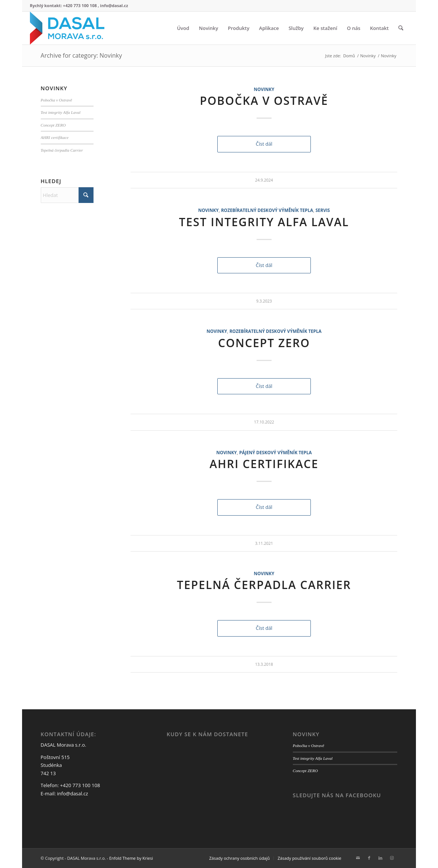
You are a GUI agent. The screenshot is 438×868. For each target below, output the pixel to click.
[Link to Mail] (358, 858)
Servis (323, 210)
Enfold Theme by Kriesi (131, 858)
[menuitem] (183, 28)
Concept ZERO (264, 343)
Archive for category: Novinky (81, 55)
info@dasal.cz (73, 793)
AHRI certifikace (264, 464)
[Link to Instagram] (392, 858)
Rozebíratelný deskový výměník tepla (267, 210)
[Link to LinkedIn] (380, 858)
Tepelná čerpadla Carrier (264, 585)
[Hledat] (401, 28)
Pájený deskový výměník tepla (275, 452)
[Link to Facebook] (369, 858)
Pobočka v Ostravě (264, 101)
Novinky (264, 89)
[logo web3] (67, 28)
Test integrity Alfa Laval (264, 222)
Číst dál (264, 144)
